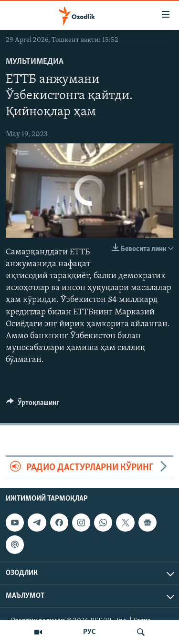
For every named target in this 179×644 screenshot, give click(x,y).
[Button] (33, 405)
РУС (89, 632)
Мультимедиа (35, 62)
